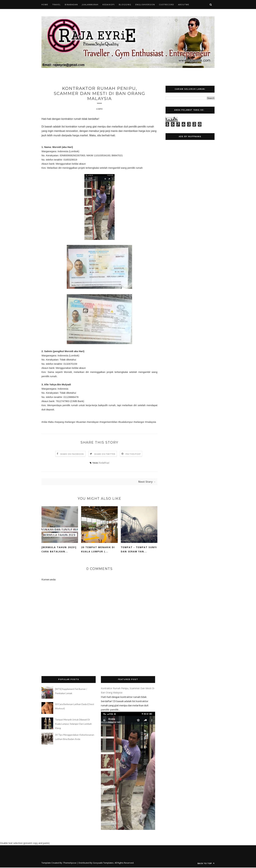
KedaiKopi (109, 4)
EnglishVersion (145, 4)
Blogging (125, 4)
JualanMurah (90, 4)
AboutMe (184, 4)
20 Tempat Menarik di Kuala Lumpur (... (98, 550)
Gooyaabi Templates (103, 863)
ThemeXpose (70, 863)
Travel (56, 4)
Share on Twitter (105, 454)
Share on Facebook (72, 454)
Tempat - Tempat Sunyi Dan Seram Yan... (139, 550)
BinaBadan (71, 4)
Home (45, 4)
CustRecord (167, 4)
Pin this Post (133, 454)
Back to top (206, 864)
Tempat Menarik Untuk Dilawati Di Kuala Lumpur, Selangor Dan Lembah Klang (73, 724)
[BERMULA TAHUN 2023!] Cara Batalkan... (59, 550)
